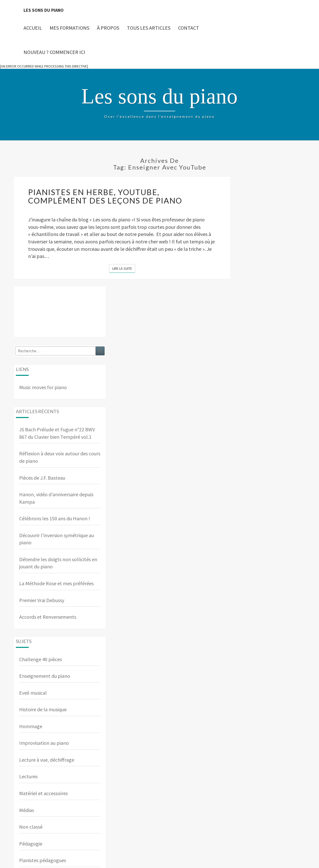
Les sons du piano (44, 10)
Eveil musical (33, 693)
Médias (27, 810)
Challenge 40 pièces (41, 659)
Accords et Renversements (48, 617)
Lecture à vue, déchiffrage (47, 760)
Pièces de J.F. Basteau (42, 478)
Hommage (31, 726)
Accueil (33, 28)
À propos (108, 28)
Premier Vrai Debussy (42, 600)
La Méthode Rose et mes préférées (56, 583)
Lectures (28, 776)
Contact (189, 28)
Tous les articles (149, 28)
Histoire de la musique (43, 709)
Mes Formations (69, 28)
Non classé (31, 827)
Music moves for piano (43, 387)
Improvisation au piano (44, 743)
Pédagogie (31, 844)
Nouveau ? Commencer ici (54, 52)
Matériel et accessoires (43, 793)
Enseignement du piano (45, 676)
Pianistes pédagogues (43, 860)
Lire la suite (124, 268)
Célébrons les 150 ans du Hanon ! (55, 518)
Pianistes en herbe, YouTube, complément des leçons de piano (105, 196)
